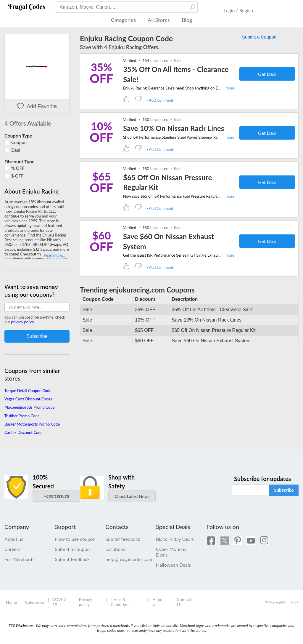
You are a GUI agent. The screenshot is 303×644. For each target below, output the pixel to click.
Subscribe (284, 490)
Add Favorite (37, 107)
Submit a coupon (72, 549)
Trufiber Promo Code (22, 416)
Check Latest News (132, 496)
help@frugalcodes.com (126, 559)
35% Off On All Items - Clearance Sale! (176, 74)
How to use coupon (75, 539)
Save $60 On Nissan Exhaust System (169, 241)
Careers (12, 549)
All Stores (159, 20)
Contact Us (184, 602)
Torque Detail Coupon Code (28, 391)
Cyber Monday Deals (171, 552)
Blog (187, 20)
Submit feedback (72, 559)
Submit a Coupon (259, 37)
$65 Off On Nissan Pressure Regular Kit (167, 182)
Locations (115, 549)
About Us (158, 602)
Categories (123, 20)
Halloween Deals (173, 565)
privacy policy (22, 322)
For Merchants (20, 559)
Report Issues (56, 496)
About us (14, 539)
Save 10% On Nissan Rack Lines (174, 128)
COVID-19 (60, 602)
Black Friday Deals (175, 539)
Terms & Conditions (121, 602)
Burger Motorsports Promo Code (32, 424)
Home (11, 602)
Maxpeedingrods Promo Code (29, 407)
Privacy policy (86, 602)
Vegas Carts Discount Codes (28, 399)
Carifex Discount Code (23, 432)
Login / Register (240, 10)
